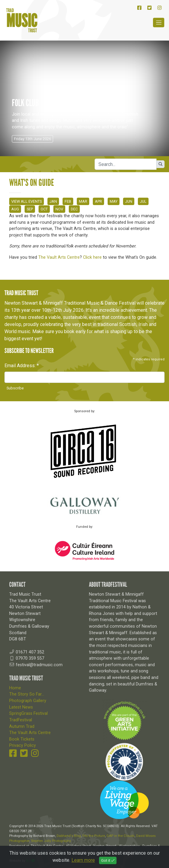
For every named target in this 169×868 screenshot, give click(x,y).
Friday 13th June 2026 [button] (32, 139)
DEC (74, 209)
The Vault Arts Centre (59, 257)
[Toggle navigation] (159, 23)
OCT (44, 209)
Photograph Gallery (28, 701)
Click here (92, 257)
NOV (59, 209)
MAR (83, 201)
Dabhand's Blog (69, 836)
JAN (53, 201)
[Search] (126, 164)
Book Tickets (22, 739)
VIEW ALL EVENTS (27, 201)
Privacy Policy (23, 745)
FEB (68, 201)
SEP (30, 209)
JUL (143, 201)
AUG (15, 209)
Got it (108, 860)
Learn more (83, 860)
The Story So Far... (27, 694)
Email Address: (22, 366)
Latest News (21, 707)
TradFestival (21, 720)
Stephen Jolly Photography (51, 841)
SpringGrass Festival (28, 713)
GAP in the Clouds (121, 836)
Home (15, 688)
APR (98, 201)
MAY (114, 201)
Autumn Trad (22, 726)
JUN (129, 201)
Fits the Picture (94, 836)
